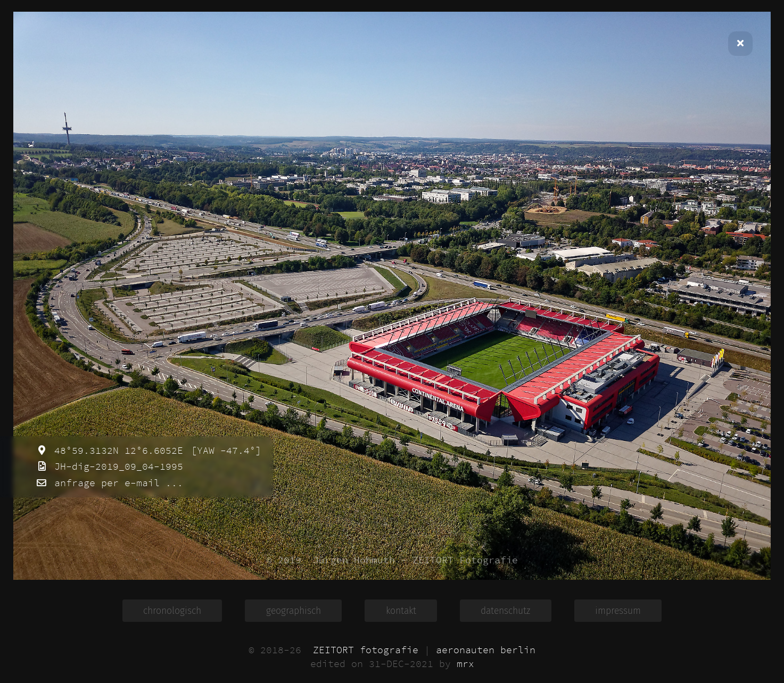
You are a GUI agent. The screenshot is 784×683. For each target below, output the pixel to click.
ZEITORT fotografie (366, 650)
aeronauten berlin (486, 650)
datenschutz (505, 611)
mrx (465, 664)
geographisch (294, 611)
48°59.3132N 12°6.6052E (116, 451)
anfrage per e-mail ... (116, 483)
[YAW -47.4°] (223, 451)
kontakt (401, 611)
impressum (618, 611)
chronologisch (172, 611)
